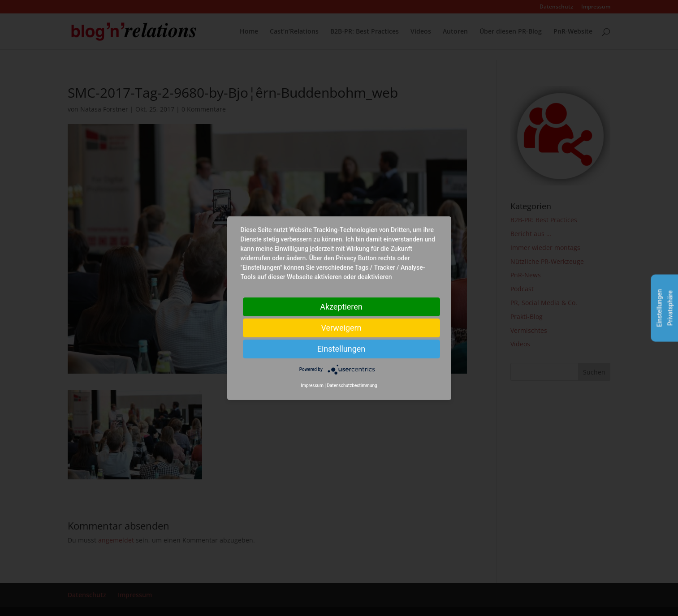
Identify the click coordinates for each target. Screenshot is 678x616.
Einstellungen (341, 348)
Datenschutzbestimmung (352, 386)
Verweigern (341, 327)
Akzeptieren (341, 306)
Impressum (312, 386)
